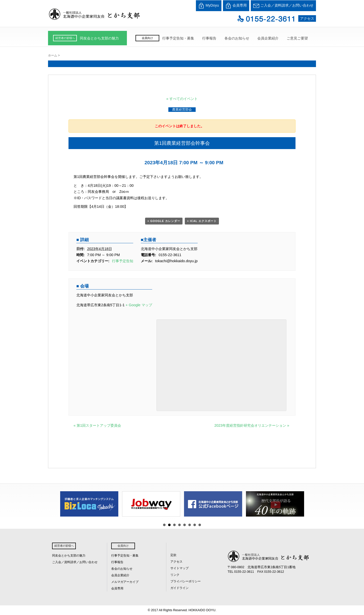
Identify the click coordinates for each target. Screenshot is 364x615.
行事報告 (209, 38)
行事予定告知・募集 (178, 38)
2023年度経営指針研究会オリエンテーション (252, 425)
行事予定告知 (123, 261)
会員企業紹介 (268, 38)
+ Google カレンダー (164, 221)
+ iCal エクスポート (202, 221)
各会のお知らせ (237, 38)
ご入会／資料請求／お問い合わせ (283, 6)
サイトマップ (179, 568)
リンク (175, 575)
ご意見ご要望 (297, 38)
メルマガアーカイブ (125, 582)
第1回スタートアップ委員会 (97, 425)
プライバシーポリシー (186, 581)
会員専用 (236, 6)
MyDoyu (209, 6)
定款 (173, 555)
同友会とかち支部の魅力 (99, 38)
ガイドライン (179, 588)
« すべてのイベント (182, 99)
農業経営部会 (182, 109)
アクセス (307, 18)
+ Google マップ (139, 305)
